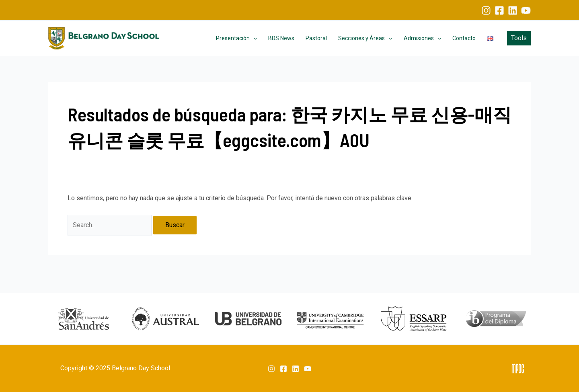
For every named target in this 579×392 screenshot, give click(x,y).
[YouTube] (526, 10)
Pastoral (316, 38)
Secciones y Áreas (365, 38)
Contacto (464, 38)
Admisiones (422, 38)
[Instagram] (486, 10)
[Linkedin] (513, 10)
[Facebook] (499, 10)
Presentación (236, 38)
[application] (253, 38)
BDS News (281, 38)
